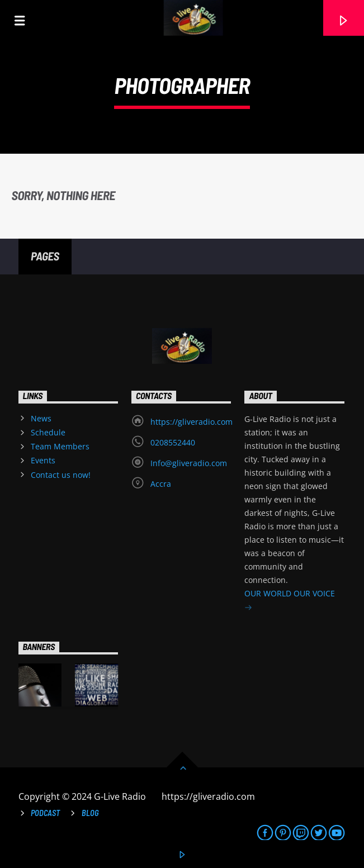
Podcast (45, 813)
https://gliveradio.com (192, 422)
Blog (90, 813)
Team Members (60, 446)
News (41, 418)
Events (43, 460)
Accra (161, 484)
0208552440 (173, 442)
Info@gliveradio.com (189, 463)
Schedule (48, 432)
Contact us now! (61, 475)
